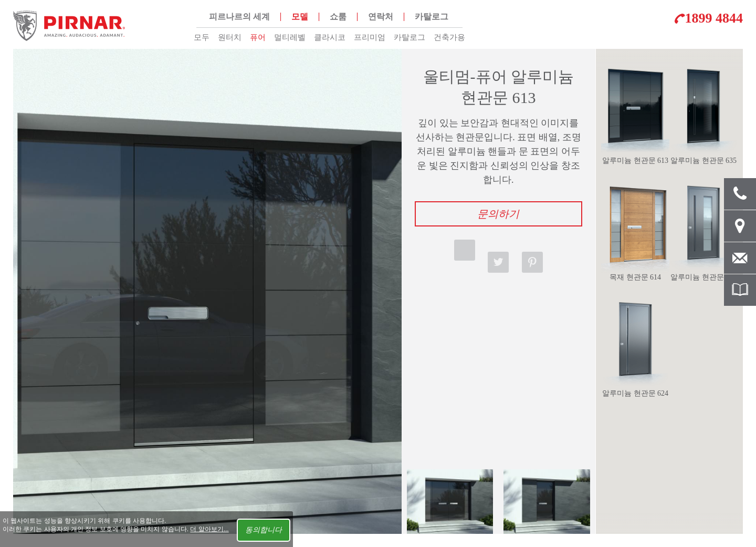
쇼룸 (338, 17)
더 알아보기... (209, 529)
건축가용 (449, 37)
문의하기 (498, 214)
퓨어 (258, 37)
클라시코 (330, 37)
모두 (202, 37)
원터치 (230, 37)
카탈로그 (409, 37)
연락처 (381, 17)
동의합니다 (264, 530)
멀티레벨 (290, 37)
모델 (300, 17)
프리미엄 (370, 37)
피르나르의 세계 (239, 17)
